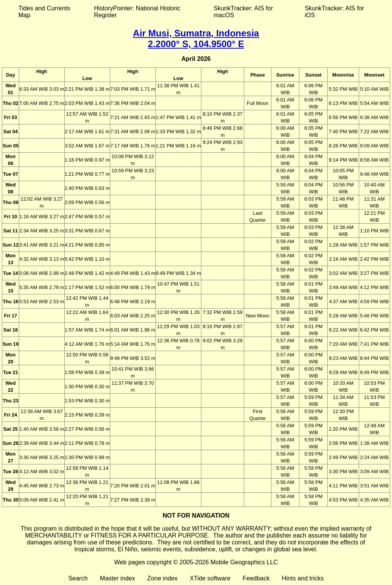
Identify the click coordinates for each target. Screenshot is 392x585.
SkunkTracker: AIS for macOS (243, 12)
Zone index (163, 578)
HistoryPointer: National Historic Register (137, 12)
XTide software (210, 578)
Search (78, 578)
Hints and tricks (303, 578)
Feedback (256, 578)
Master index (118, 578)
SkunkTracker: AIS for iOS (334, 12)
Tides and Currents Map (44, 12)
